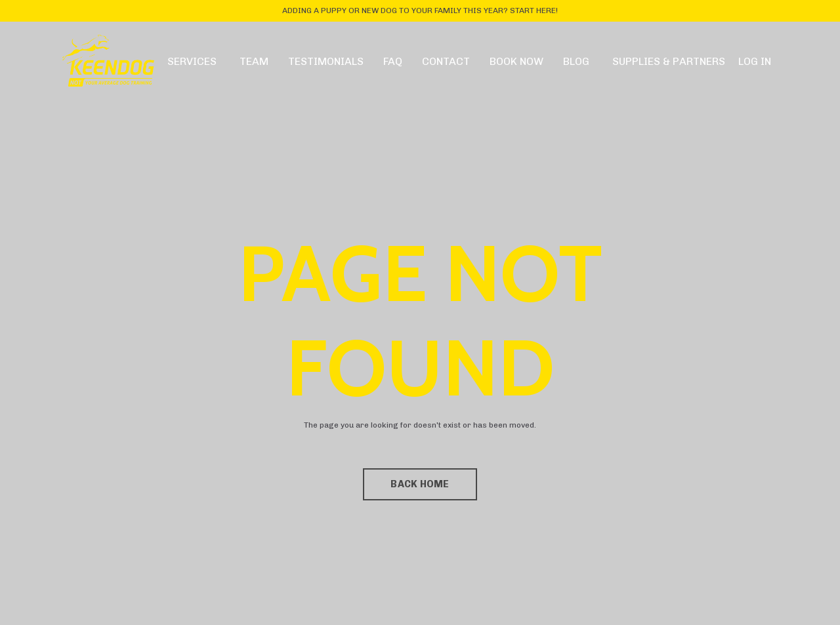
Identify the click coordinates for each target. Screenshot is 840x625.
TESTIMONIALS (326, 61)
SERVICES (192, 61)
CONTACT (446, 61)
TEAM (254, 61)
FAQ (393, 61)
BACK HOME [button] (420, 484)
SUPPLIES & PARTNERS (669, 61)
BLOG (576, 61)
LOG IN (755, 61)
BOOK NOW (516, 61)
